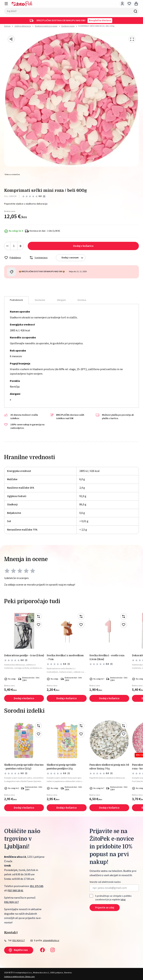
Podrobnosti (16, 300)
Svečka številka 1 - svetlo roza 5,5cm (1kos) (107, 657)
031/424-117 (11, 902)
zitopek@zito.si (51, 941)
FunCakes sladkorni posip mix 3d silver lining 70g (109, 767)
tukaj (123, 900)
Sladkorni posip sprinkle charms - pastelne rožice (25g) (24, 767)
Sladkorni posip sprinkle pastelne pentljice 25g (61, 767)
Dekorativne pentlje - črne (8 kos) (24, 655)
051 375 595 (37, 886)
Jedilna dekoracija (23, 26)
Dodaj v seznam (73, 258)
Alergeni (61, 300)
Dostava (82, 300)
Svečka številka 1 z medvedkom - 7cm (65, 657)
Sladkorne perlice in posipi (46, 26)
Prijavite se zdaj (105, 908)
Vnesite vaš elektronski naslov (105, 882)
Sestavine (40, 300)
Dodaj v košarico (83, 246)
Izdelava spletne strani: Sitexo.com (19, 977)
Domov (7, 26)
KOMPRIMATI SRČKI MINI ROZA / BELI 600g (96, 26)
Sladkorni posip (68, 26)
